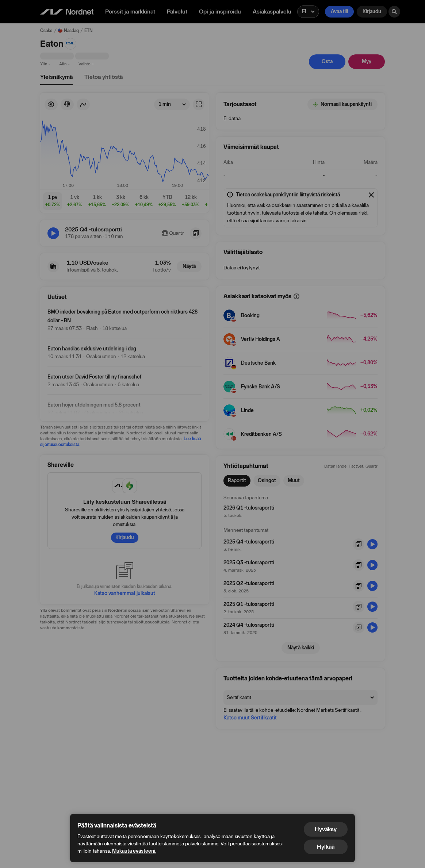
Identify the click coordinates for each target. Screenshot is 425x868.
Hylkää (326, 847)
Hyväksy (326, 829)
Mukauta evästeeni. (134, 851)
